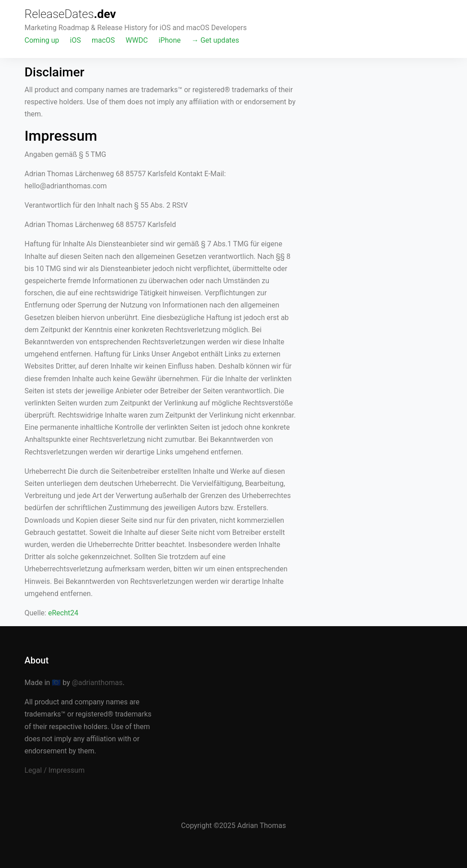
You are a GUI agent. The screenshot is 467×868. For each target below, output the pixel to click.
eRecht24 (63, 613)
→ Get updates (215, 40)
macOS (103, 40)
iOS (76, 40)
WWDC (137, 40)
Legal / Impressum (55, 770)
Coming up (42, 40)
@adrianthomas (97, 683)
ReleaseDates (71, 14)
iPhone (170, 40)
